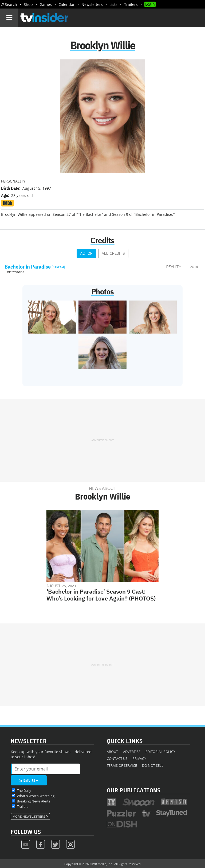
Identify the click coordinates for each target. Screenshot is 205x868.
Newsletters (92, 4)
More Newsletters (29, 817)
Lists (113, 4)
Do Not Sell (153, 765)
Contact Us (117, 759)
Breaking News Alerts (33, 801)
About (112, 752)
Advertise (132, 752)
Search (11, 4)
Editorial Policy (160, 752)
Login (150, 4)
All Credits (113, 253)
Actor (86, 253)
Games (46, 4)
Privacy (139, 759)
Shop (28, 4)
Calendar (67, 4)
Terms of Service (122, 765)
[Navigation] (9, 18)
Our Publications (134, 790)
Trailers (131, 4)
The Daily (24, 790)
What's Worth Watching (36, 796)
